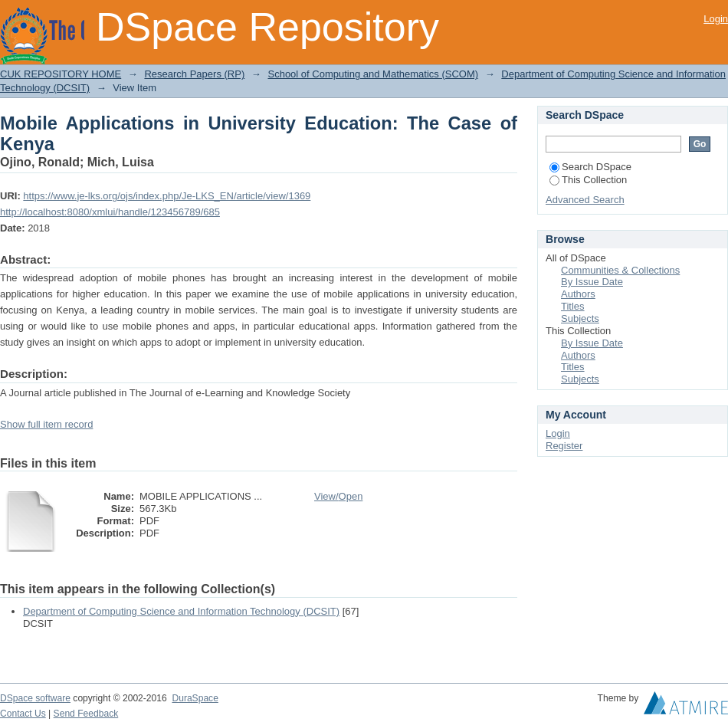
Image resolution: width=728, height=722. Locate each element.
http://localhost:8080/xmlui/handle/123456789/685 (110, 212)
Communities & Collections (620, 270)
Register (564, 446)
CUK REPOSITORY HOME (61, 74)
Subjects (580, 318)
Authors (578, 294)
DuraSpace (195, 698)
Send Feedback (86, 714)
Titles (573, 306)
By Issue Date (592, 282)
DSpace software (35, 698)
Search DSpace (590, 167)
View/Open (338, 496)
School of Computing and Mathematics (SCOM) (373, 74)
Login (716, 19)
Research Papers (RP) (194, 74)
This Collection (588, 180)
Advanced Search (585, 200)
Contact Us (23, 714)
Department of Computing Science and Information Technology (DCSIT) (181, 611)
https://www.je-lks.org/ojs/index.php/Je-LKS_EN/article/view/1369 (167, 196)
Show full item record (46, 424)
